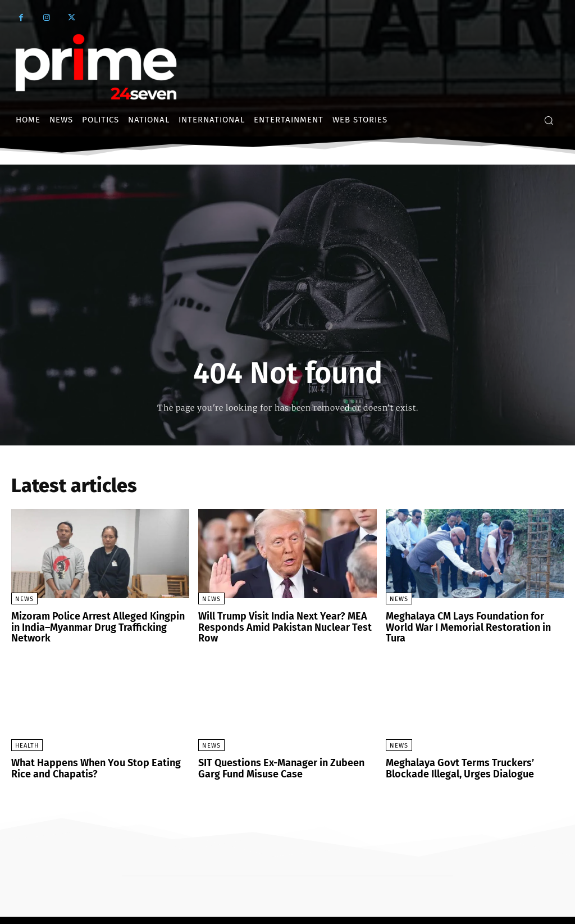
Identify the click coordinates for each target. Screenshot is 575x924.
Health (27, 732)
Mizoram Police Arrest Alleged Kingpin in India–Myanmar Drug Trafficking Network (95, 621)
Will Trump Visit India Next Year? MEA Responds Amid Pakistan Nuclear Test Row (286, 621)
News (24, 599)
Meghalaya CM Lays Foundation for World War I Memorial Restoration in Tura (470, 621)
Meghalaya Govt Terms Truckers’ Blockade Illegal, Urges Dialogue (473, 754)
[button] (549, 120)
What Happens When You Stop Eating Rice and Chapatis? (97, 754)
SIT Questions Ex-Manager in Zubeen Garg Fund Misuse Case (284, 754)
